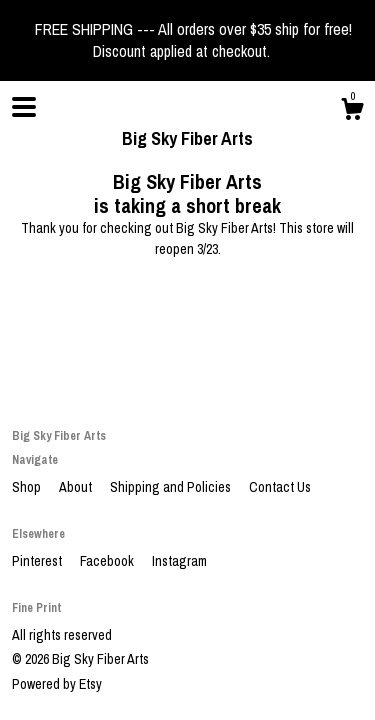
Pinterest (38, 561)
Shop (28, 487)
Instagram (179, 561)
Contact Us (280, 487)
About (77, 487)
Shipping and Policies (172, 487)
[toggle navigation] (24, 107)
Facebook (108, 561)
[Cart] (352, 112)
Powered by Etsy (57, 684)
